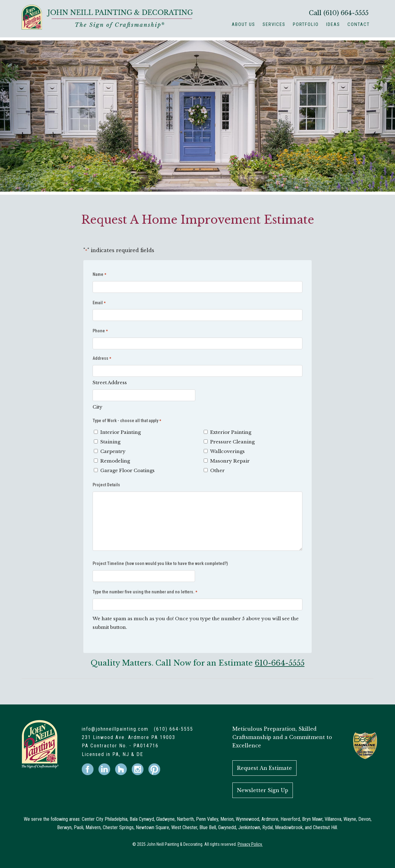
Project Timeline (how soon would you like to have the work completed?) (160, 563)
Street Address (110, 382)
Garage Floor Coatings (127, 470)
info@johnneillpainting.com (115, 729)
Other (217, 470)
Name (99, 275)
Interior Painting (121, 432)
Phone (100, 331)
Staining (110, 442)
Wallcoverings (227, 451)
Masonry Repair (230, 461)
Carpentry (113, 451)
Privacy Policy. (250, 844)
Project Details (106, 485)
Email (99, 303)
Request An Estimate (264, 768)
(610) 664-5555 (346, 13)
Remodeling (115, 461)
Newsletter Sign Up (263, 790)
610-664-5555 (280, 663)
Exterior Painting (231, 432)
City (98, 407)
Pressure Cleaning (232, 442)
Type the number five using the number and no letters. (145, 592)
